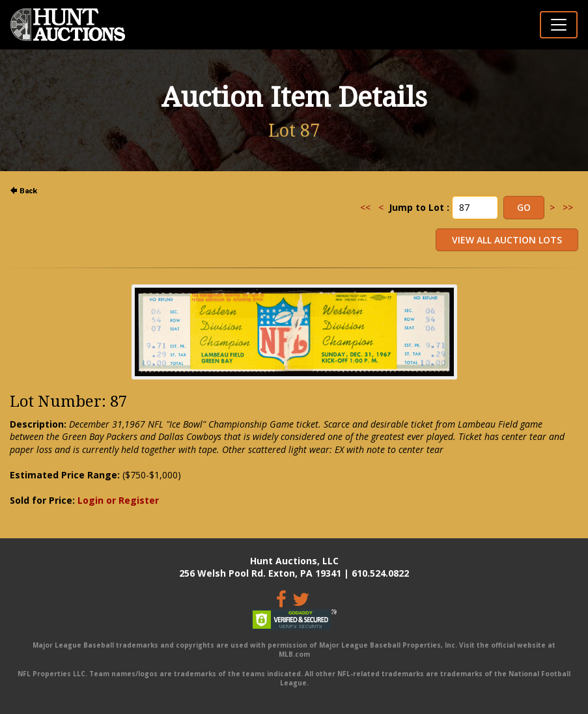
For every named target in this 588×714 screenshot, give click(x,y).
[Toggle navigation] (559, 25)
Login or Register (118, 500)
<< (365, 207)
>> (568, 207)
